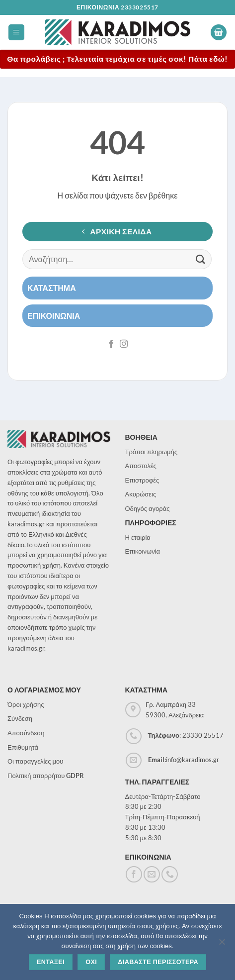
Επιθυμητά (23, 747)
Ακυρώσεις (141, 494)
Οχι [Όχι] (91, 962)
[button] (16, 33)
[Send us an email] (152, 874)
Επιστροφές (142, 480)
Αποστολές (141, 466)
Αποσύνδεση (26, 733)
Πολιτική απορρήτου (46, 776)
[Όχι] (222, 945)
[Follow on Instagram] (124, 344)
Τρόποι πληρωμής (152, 452)
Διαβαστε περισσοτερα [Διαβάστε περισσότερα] (158, 962)
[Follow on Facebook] (111, 344)
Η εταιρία (138, 537)
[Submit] (201, 259)
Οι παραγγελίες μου (35, 761)
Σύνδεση (20, 718)
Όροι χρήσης (26, 704)
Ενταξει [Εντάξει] (51, 962)
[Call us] (170, 874)
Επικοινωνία (143, 551)
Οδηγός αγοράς (148, 508)
